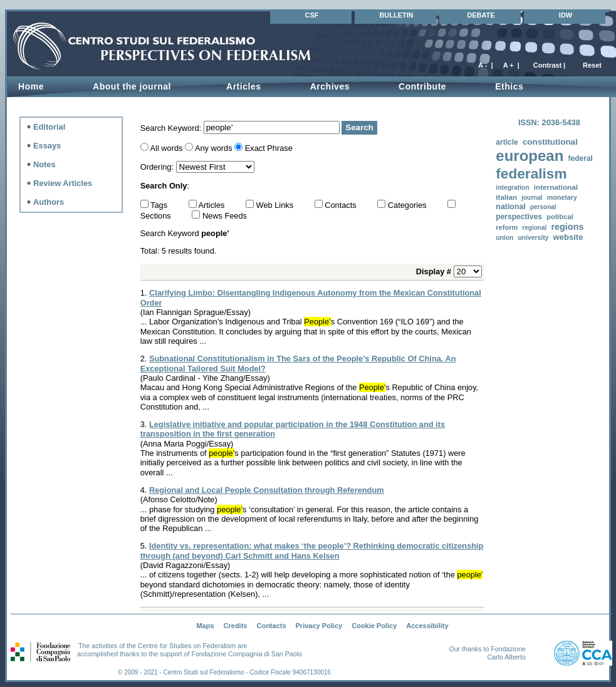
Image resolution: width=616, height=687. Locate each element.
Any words (214, 148)
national (510, 207)
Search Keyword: (172, 127)
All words (167, 148)
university (534, 238)
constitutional (550, 142)
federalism (531, 174)
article (507, 142)
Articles (244, 86)
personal (543, 207)
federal (580, 158)
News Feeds (225, 216)
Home (31, 86)
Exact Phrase (269, 148)
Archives (330, 86)
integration (512, 188)
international (556, 187)
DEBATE (481, 15)
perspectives (519, 217)
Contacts (342, 205)
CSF (312, 15)
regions (567, 227)
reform (507, 227)
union (504, 238)
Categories (408, 205)
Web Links (276, 205)
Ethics (509, 86)
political (560, 217)
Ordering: (158, 167)
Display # (435, 271)
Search (359, 127)
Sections (157, 216)
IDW (566, 15)
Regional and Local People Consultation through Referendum (267, 490)
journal (532, 198)
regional (534, 228)
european (530, 156)
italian (506, 197)
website (568, 237)
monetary (562, 197)
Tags (160, 205)
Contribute (422, 86)
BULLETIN (396, 15)
